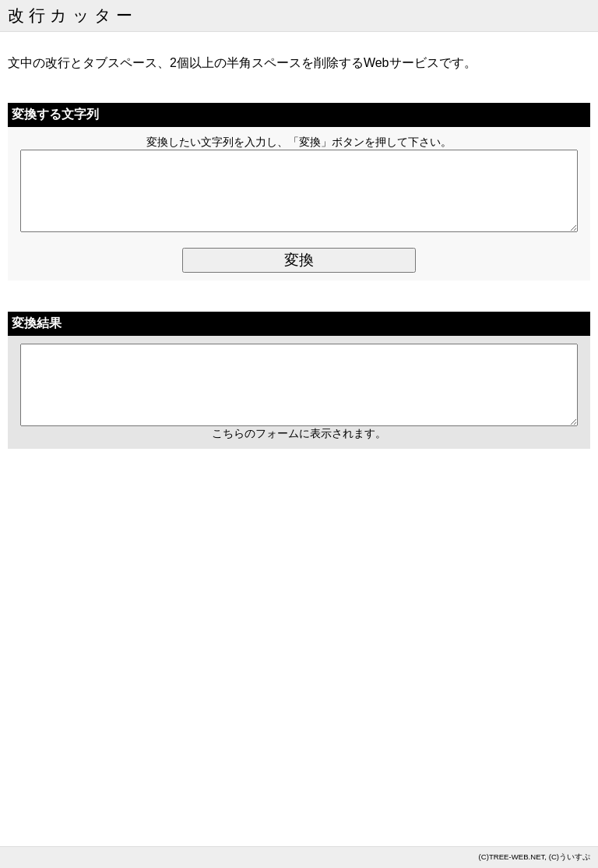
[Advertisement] (299, 686)
